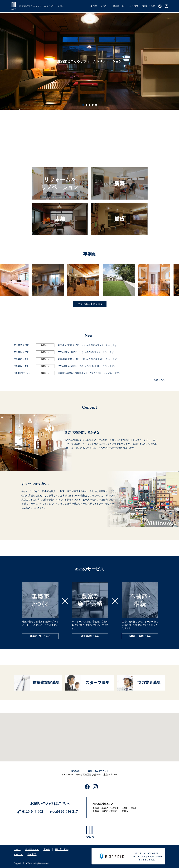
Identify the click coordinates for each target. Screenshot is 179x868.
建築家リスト (32, 849)
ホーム (17, 849)
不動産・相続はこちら (140, 636)
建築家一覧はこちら (40, 636)
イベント (18, 854)
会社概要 (32, 854)
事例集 (47, 849)
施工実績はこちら (90, 636)
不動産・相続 (62, 849)
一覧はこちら (159, 380)
